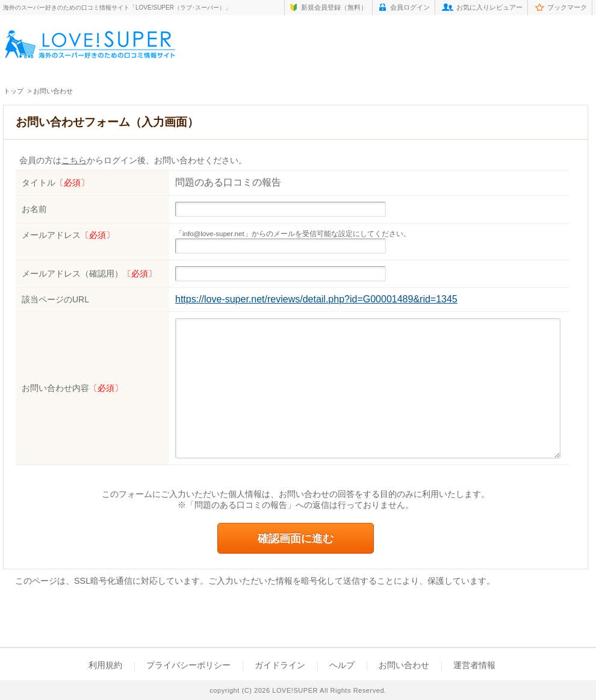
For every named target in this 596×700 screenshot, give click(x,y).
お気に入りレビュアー (489, 7)
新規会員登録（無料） (334, 7)
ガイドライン (280, 665)
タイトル (55, 183)
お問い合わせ (404, 665)
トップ (14, 91)
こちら (74, 161)
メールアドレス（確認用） (89, 273)
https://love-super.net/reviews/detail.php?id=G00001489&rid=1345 (316, 299)
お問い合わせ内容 (72, 388)
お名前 (34, 209)
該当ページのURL (55, 299)
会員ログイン (410, 7)
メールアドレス (68, 235)
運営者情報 (474, 665)
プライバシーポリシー (188, 665)
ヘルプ (342, 665)
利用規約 (105, 665)
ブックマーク (567, 7)
